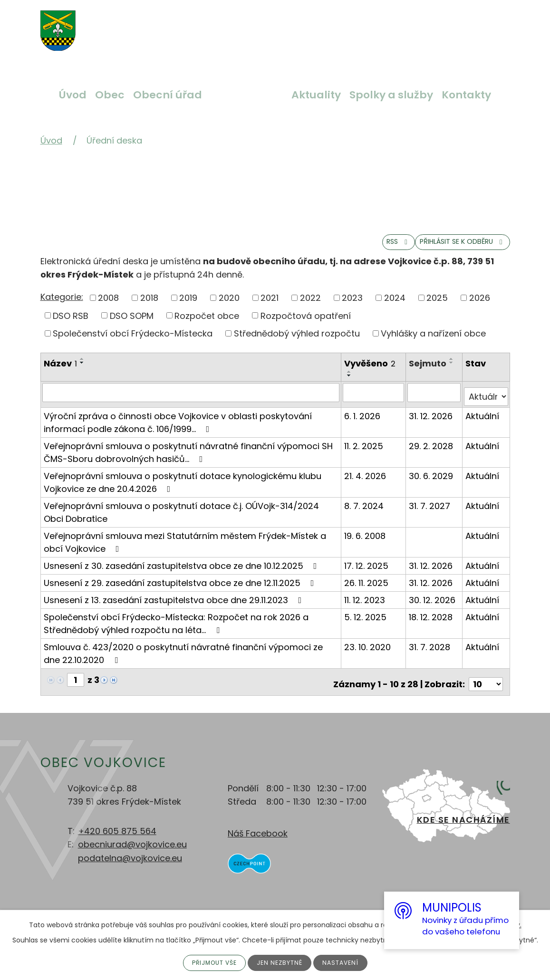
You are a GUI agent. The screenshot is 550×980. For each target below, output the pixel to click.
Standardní (205, 25)
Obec (110, 95)
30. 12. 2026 (433, 604)
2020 (229, 306)
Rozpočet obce (207, 324)
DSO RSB (71, 324)
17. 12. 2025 (367, 570)
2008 (108, 306)
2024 (395, 306)
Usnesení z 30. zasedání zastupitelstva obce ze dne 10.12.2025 (182, 570)
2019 (188, 306)
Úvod (73, 95)
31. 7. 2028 (430, 651)
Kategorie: (62, 305)
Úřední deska (247, 95)
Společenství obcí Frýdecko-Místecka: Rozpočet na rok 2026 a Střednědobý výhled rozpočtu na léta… (176, 627)
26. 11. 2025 (367, 587)
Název (60, 372)
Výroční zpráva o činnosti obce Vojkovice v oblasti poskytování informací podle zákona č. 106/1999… (178, 426)
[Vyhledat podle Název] (192, 401)
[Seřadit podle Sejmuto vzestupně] (453, 367)
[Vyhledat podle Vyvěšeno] (374, 401)
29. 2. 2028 (432, 450)
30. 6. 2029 (432, 480)
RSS (355, 249)
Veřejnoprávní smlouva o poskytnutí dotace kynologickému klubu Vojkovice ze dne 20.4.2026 (183, 486)
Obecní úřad (168, 95)
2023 (352, 306)
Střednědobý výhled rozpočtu (297, 342)
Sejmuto (429, 372)
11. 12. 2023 (366, 604)
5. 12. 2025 (366, 621)
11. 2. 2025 (365, 450)
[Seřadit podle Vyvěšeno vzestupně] (350, 380)
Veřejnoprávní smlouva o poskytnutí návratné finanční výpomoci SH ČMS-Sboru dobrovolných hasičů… (188, 456)
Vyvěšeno (371, 372)
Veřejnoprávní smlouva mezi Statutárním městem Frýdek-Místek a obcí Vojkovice (185, 546)
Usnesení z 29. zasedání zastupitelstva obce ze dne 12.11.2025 (181, 587)
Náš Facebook (258, 833)
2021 (270, 306)
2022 (310, 306)
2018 (149, 306)
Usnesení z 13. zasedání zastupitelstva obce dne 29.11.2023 (175, 604)
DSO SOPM (132, 324)
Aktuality (316, 95)
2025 (437, 306)
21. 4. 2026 (366, 480)
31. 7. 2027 (430, 510)
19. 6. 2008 (366, 540)
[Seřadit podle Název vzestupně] (82, 367)
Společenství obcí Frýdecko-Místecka (133, 342)
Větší (183, 25)
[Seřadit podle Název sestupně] (82, 371)
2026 (480, 306)
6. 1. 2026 (363, 420)
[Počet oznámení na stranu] (486, 684)
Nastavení (346, 962)
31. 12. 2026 (432, 420)
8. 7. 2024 (365, 510)
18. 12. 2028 (432, 621)
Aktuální (483, 420)
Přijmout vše (211, 962)
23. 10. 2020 (368, 651)
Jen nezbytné (282, 962)
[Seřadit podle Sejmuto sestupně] (453, 371)
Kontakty (466, 95)
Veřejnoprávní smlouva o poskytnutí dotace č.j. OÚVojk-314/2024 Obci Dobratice (181, 516)
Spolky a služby (391, 95)
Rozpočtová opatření (306, 324)
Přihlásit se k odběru (445, 249)
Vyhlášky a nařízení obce (433, 342)
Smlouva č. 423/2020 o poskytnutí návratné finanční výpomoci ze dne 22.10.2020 (183, 657)
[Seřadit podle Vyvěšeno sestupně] (350, 384)
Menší (228, 25)
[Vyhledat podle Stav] (486, 401)
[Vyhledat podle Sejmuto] (435, 401)
